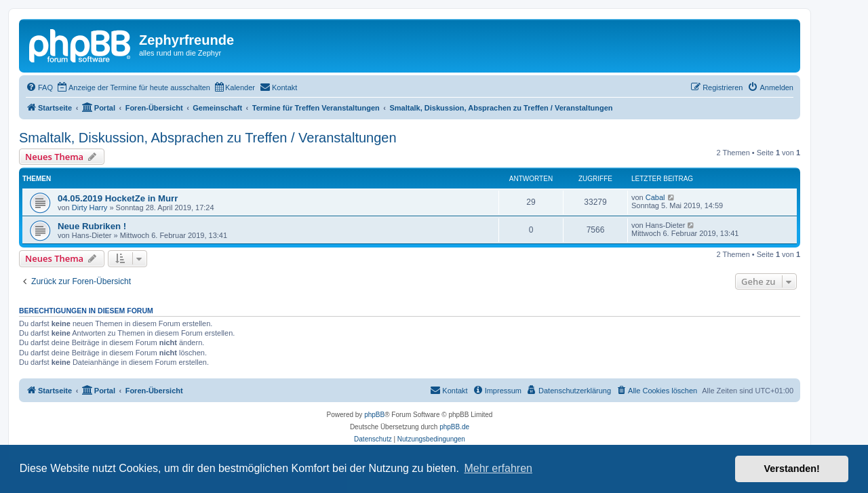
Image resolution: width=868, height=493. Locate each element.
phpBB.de (454, 427)
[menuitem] (39, 87)
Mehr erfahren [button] (498, 468)
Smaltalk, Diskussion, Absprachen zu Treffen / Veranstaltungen (208, 138)
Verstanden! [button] (792, 469)
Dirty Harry (90, 208)
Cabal (655, 197)
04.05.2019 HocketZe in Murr (118, 198)
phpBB (374, 415)
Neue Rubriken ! (92, 226)
